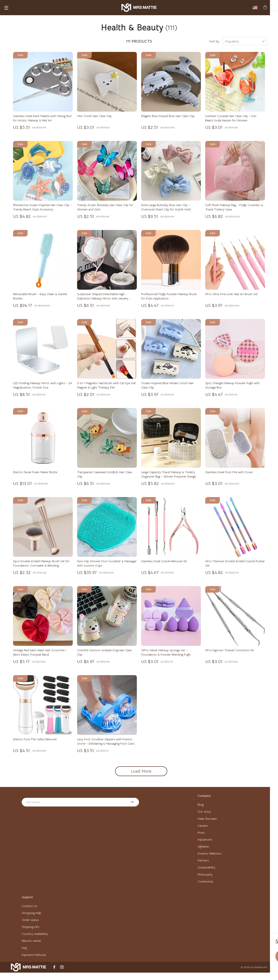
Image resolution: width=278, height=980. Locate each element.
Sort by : (215, 45)
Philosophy (205, 880)
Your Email (33, 806)
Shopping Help (31, 919)
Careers (203, 830)
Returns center (31, 948)
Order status (30, 926)
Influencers (205, 844)
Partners (203, 866)
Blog (201, 808)
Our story (204, 815)
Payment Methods (34, 962)
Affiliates (203, 851)
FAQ (24, 955)
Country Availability (35, 940)
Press (201, 837)
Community (205, 887)
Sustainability (206, 873)
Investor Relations (209, 858)
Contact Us (29, 912)
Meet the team (207, 823)
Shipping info (31, 933)
